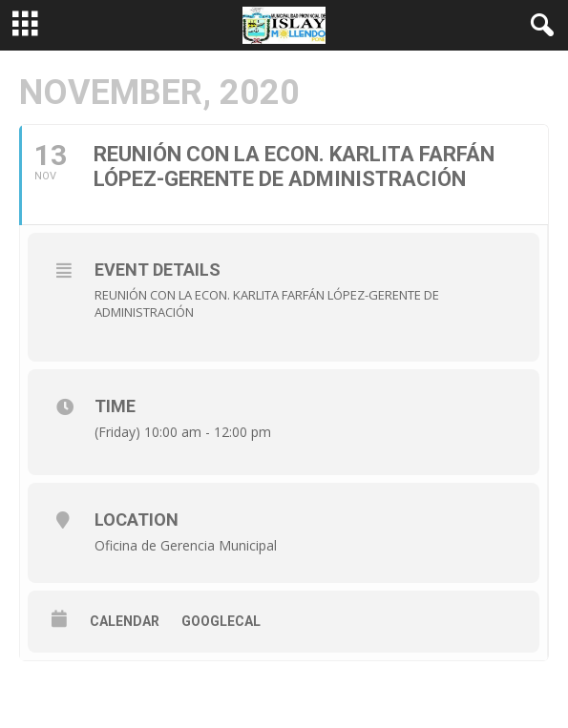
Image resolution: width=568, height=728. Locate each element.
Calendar (125, 621)
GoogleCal (221, 621)
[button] (538, 26)
